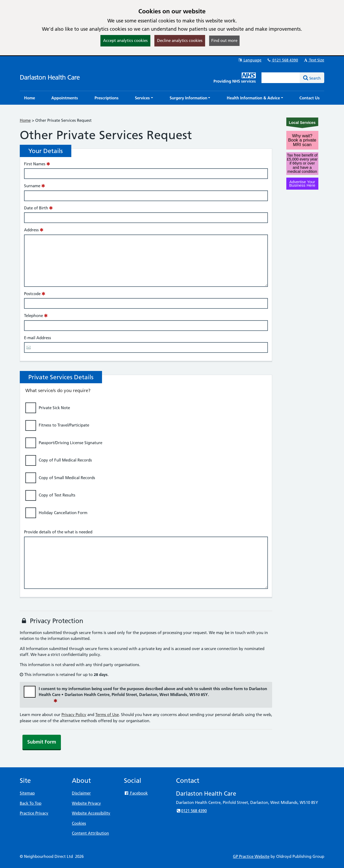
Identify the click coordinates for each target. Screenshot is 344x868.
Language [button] (250, 60)
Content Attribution (90, 833)
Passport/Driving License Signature (71, 443)
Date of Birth (36, 208)
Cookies (79, 823)
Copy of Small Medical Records (67, 478)
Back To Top (31, 803)
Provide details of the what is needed (58, 532)
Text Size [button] (314, 60)
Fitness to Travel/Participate (64, 425)
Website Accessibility (91, 813)
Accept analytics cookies (125, 40)
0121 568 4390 (282, 60)
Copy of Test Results (57, 495)
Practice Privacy (34, 813)
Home (25, 120)
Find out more (224, 40)
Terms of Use (107, 715)
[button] (144, 98)
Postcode (32, 294)
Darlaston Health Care (50, 77)
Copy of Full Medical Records (65, 460)
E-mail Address (38, 338)
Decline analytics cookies (180, 40)
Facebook (136, 793)
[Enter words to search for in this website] (281, 78)
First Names (35, 164)
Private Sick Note (54, 408)
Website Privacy (86, 803)
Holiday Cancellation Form (63, 513)
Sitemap (27, 793)
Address (31, 230)
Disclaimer (81, 793)
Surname (32, 186)
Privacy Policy (74, 715)
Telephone (34, 316)
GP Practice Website (251, 856)
